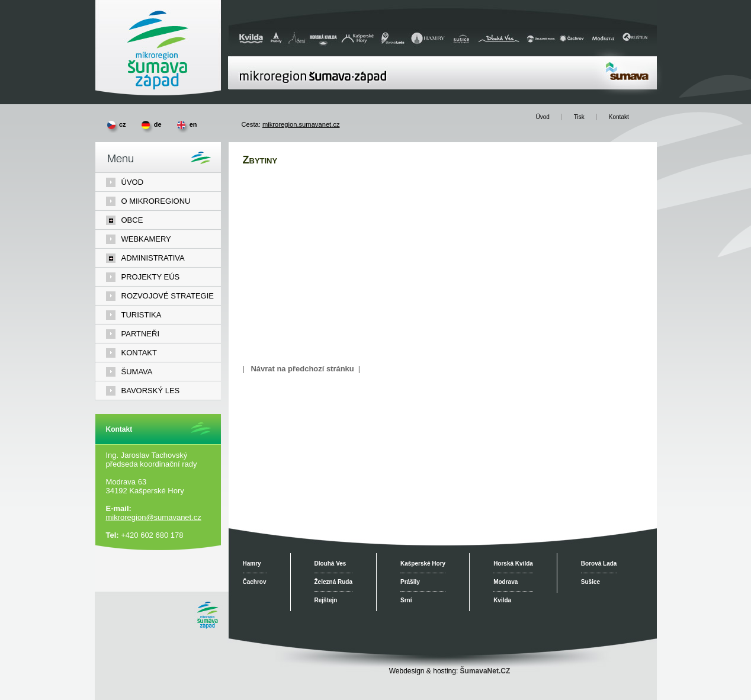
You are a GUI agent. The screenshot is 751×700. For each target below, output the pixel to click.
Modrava (506, 582)
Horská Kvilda (513, 563)
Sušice (590, 582)
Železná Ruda (333, 582)
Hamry (252, 563)
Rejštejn (326, 600)
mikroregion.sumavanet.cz (301, 124)
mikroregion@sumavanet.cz (154, 517)
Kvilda (502, 600)
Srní (406, 600)
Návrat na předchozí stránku (302, 369)
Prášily (410, 582)
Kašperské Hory (423, 563)
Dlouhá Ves (330, 563)
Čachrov (255, 582)
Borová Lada (599, 563)
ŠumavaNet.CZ (485, 671)
